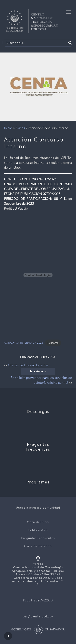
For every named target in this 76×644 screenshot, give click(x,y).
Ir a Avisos (38, 372)
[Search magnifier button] (70, 43)
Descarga (53, 343)
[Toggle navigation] (69, 12)
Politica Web (38, 530)
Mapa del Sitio (38, 522)
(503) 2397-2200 (38, 600)
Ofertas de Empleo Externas (28, 365)
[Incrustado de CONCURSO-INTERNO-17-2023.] (38, 275)
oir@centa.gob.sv (38, 616)
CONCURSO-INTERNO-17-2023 (24, 343)
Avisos (20, 128)
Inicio (8, 128)
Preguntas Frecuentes (38, 538)
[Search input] (36, 43)
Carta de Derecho (38, 546)
